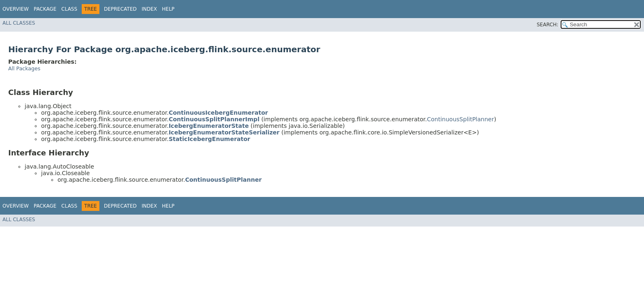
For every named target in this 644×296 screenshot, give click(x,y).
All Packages (24, 68)
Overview (16, 9)
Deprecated (120, 9)
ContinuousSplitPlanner (461, 119)
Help (168, 9)
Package (45, 9)
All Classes (19, 23)
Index (149, 9)
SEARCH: (548, 25)
